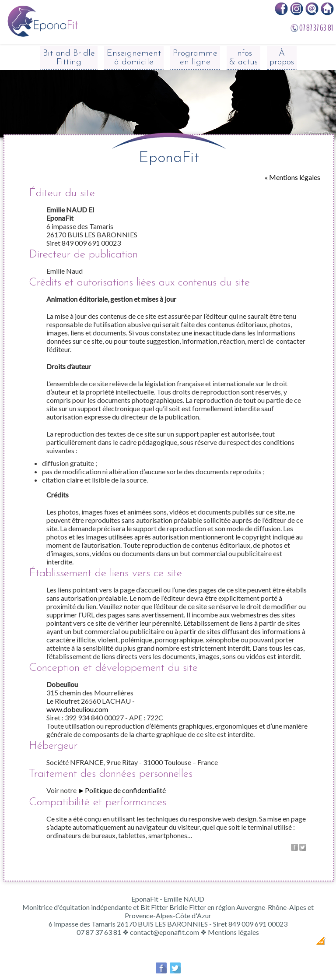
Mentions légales (233, 932)
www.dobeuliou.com (77, 709)
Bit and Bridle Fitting (69, 58)
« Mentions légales (292, 177)
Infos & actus (243, 58)
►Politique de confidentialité (122, 790)
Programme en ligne (195, 58)
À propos (282, 58)
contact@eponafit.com (164, 932)
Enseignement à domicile (134, 58)
